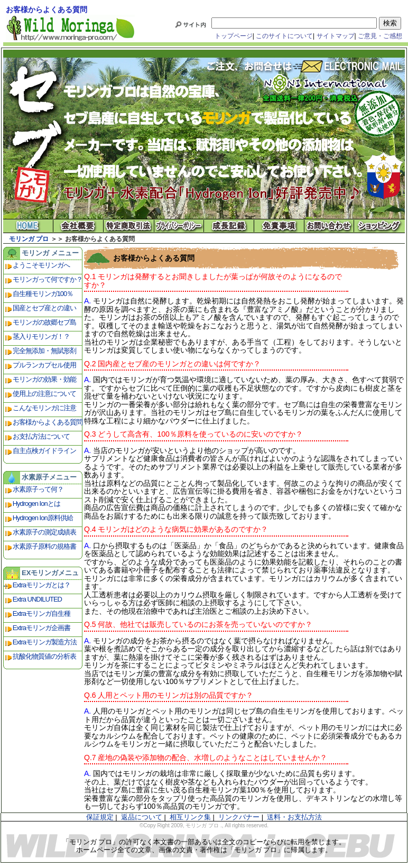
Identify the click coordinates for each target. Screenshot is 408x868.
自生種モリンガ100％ (43, 294)
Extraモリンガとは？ (41, 585)
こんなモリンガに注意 (44, 408)
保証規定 (100, 817)
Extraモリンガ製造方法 (45, 642)
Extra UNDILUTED (37, 599)
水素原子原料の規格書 (44, 546)
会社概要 (78, 226)
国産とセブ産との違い (44, 308)
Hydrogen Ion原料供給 (43, 518)
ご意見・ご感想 (380, 36)
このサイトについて (284, 36)
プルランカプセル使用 (44, 365)
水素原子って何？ (38, 489)
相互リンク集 (190, 817)
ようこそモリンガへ (41, 265)
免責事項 (279, 226)
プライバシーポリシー (179, 226)
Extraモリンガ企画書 (41, 628)
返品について (142, 817)
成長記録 (229, 226)
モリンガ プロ (29, 239)
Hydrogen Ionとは (36, 504)
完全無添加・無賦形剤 (44, 351)
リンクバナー (239, 817)
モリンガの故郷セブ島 (44, 322)
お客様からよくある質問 (48, 422)
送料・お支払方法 (294, 817)
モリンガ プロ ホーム (28, 226)
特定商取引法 (129, 226)
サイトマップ (336, 36)
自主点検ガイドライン (44, 451)
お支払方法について (41, 436)
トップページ (234, 36)
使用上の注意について (44, 394)
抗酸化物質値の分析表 (44, 656)
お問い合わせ (330, 226)
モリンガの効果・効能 (44, 379)
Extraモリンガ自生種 (41, 613)
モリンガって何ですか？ (48, 279)
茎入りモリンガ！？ (41, 336)
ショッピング (380, 226)
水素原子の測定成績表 (44, 532)
